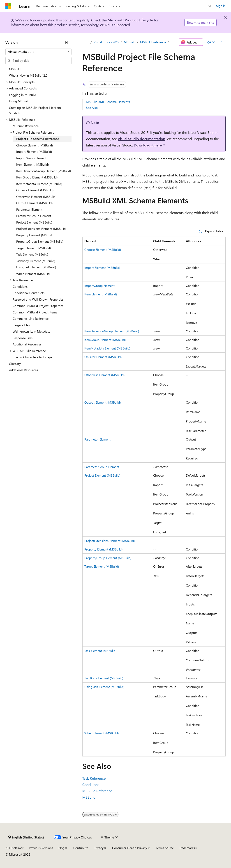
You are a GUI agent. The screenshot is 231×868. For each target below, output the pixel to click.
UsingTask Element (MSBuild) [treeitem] (36, 267)
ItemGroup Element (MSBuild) (105, 340)
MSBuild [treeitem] (15, 69)
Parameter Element (97, 439)
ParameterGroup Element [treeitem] (34, 216)
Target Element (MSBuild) (102, 566)
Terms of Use (165, 848)
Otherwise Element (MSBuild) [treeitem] (36, 197)
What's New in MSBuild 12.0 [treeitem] (28, 75)
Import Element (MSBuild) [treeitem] (34, 152)
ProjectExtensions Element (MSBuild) (110, 541)
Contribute (81, 848)
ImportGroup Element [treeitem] (31, 158)
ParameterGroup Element (102, 467)
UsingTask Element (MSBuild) (104, 687)
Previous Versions (41, 848)
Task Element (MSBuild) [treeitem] (32, 254)
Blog (61, 848)
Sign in (221, 6)
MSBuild (130, 42)
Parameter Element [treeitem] (29, 209)
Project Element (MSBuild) (102, 475)
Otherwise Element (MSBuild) (104, 375)
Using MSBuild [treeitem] (19, 101)
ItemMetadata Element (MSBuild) (107, 348)
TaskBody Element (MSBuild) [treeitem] (36, 261)
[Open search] (210, 6)
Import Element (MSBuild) (102, 268)
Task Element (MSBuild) (100, 651)
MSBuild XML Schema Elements (108, 102)
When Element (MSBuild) (102, 733)
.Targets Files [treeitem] (21, 325)
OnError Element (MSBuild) (103, 357)
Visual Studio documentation (141, 139)
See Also (92, 108)
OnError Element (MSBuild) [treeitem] (35, 190)
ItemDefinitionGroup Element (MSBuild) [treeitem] (44, 171)
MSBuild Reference (153, 42)
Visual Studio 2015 (106, 42)
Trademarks (187, 848)
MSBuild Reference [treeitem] (26, 126)
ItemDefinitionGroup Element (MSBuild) (112, 331)
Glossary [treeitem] (15, 364)
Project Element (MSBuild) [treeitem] (34, 222)
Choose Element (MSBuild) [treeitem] (35, 145)
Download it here (148, 145)
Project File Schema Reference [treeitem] (38, 139)
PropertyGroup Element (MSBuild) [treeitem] (40, 241)
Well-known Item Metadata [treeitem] (31, 331)
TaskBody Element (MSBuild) (104, 678)
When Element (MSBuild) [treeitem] (33, 274)
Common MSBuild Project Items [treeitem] (35, 312)
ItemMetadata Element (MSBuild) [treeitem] (39, 184)
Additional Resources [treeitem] (27, 344)
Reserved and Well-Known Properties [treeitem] (38, 299)
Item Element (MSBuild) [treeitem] (32, 164)
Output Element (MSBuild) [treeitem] (34, 203)
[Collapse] (66, 42)
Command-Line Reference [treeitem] (31, 319)
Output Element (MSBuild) (103, 402)
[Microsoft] (8, 6)
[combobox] (38, 52)
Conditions (91, 785)
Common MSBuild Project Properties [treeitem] (38, 306)
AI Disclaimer (14, 848)
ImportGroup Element (99, 286)
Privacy (99, 848)
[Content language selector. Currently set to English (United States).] (26, 837)
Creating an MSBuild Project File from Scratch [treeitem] (35, 110)
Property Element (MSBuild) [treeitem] (35, 235)
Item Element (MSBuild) (101, 294)
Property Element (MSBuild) (103, 549)
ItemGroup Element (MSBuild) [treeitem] (37, 177)
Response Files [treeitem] (23, 338)
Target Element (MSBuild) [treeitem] (33, 248)
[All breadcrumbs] (86, 42)
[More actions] (222, 42)
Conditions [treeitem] (20, 287)
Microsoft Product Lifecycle (130, 20)
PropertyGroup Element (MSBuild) (108, 558)
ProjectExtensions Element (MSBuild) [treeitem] (41, 229)
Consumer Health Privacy (130, 848)
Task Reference (94, 778)
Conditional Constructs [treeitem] (29, 293)
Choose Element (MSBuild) (103, 250)
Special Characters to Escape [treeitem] (32, 357)
